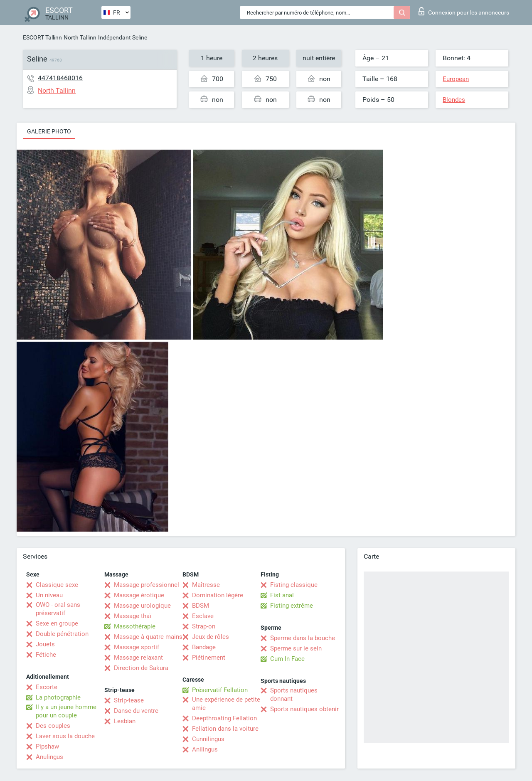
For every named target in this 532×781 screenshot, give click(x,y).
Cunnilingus (208, 739)
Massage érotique (139, 595)
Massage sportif (137, 647)
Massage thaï (133, 616)
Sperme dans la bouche (303, 638)
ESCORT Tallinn (42, 37)
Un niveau (49, 595)
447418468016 (60, 78)
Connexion (464, 11)
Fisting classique (294, 585)
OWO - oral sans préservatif (58, 609)
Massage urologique (142, 606)
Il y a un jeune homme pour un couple (66, 711)
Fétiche (46, 655)
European (456, 79)
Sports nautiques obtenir (304, 709)
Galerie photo (49, 131)
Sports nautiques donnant (294, 695)
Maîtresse (206, 585)
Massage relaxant (138, 658)
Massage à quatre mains (148, 637)
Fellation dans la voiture (225, 729)
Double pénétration (62, 634)
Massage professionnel (147, 585)
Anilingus (205, 749)
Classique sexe (57, 585)
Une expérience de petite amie (226, 704)
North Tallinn (80, 37)
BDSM (201, 606)
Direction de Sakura (141, 668)
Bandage (204, 647)
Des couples (53, 726)
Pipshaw (47, 747)
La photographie (58, 697)
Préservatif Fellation (220, 690)
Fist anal (282, 595)
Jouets (45, 644)
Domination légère (218, 595)
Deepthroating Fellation (224, 718)
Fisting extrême (292, 606)
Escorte (47, 687)
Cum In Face (287, 659)
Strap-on (204, 626)
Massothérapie (135, 626)
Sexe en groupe (57, 623)
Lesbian (125, 721)
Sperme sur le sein (296, 648)
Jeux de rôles (211, 637)
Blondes (454, 100)
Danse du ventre (136, 711)
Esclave (203, 616)
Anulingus (49, 757)
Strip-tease (129, 700)
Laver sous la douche (65, 736)
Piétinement (209, 658)
